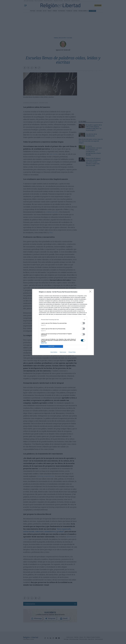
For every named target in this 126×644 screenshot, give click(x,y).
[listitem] (63, 320)
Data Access (63, 352)
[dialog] (63, 322)
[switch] (83, 323)
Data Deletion (54, 352)
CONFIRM (51, 346)
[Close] (91, 292)
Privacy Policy (72, 352)
